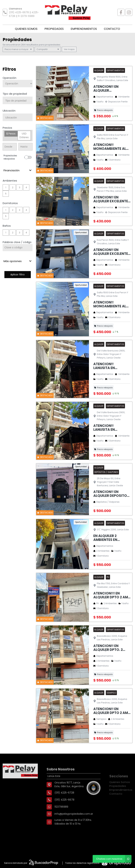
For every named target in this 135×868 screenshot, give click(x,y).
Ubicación (9, 111)
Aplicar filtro (18, 274)
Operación (9, 78)
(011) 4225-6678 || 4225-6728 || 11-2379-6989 (24, 14)
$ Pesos (11, 134)
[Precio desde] (10, 147)
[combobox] (18, 100)
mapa (69, 49)
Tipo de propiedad (15, 94)
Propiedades (54, 29)
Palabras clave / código (17, 242)
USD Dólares (24, 135)
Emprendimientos (84, 29)
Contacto (112, 29)
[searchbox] (19, 101)
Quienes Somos (26, 29)
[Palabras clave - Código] (18, 248)
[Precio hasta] (25, 147)
